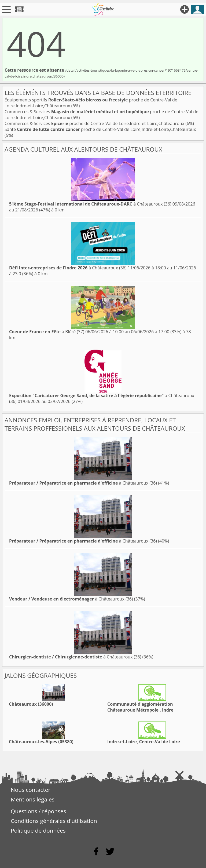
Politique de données (38, 830)
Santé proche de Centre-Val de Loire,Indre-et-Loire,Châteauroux (100, 129)
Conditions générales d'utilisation (54, 821)
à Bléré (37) (47, 332)
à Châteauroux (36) (90, 204)
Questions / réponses (38, 811)
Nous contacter (31, 790)
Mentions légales (33, 799)
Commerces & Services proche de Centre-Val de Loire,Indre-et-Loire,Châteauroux (95, 123)
